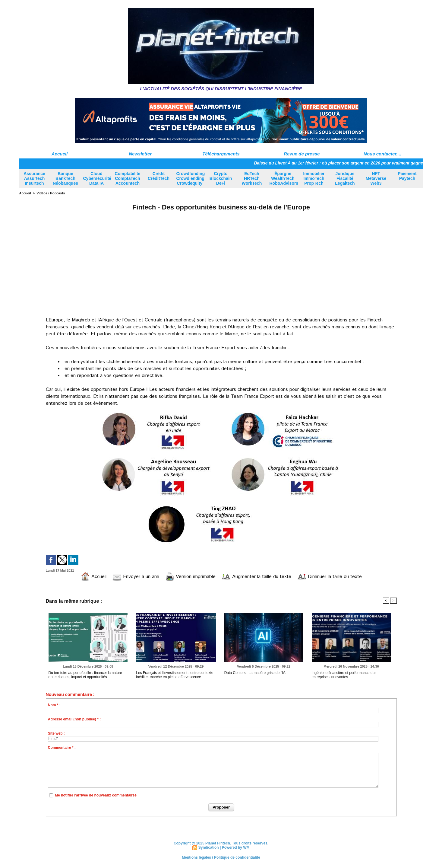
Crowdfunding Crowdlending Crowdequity (191, 178)
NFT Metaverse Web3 (376, 178)
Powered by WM (236, 847)
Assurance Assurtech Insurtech (34, 178)
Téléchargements (221, 154)
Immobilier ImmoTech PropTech (314, 178)
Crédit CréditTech (159, 176)
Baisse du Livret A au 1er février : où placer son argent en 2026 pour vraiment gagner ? (344, 163)
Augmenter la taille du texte (256, 577)
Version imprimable (190, 577)
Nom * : (54, 705)
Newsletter (140, 154)
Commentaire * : (62, 748)
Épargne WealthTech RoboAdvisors (284, 178)
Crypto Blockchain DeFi (221, 178)
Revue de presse (302, 154)
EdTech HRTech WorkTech (252, 178)
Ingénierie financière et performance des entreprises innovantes (344, 675)
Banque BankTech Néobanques (65, 178)
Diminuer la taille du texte (330, 577)
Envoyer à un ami (136, 577)
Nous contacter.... (382, 154)
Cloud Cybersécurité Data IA (97, 178)
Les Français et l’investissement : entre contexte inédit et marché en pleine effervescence (175, 675)
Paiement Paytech (407, 176)
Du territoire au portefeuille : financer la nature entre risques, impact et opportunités (85, 675)
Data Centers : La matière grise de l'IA (255, 673)
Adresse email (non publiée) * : (74, 719)
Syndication (209, 847)
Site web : (56, 733)
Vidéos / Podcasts (51, 193)
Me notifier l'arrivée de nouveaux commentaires (96, 795)
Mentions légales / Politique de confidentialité (221, 857)
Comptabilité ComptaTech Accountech (128, 178)
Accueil (60, 154)
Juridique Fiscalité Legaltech (345, 178)
